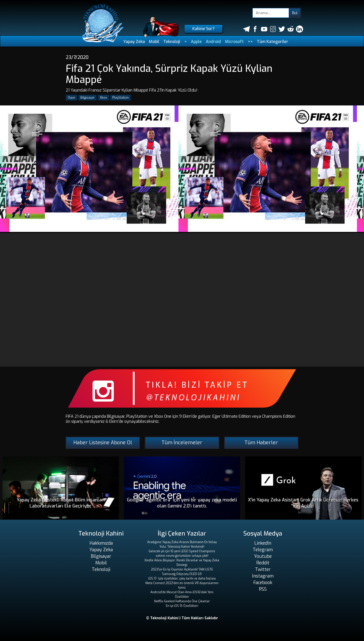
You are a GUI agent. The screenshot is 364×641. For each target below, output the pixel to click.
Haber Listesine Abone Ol (103, 443)
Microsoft (234, 42)
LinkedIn (263, 543)
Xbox (103, 98)
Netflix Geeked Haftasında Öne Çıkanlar (182, 601)
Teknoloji (172, 42)
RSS (263, 589)
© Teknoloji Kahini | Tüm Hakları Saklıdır (182, 618)
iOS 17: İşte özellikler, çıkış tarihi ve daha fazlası (182, 579)
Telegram (263, 550)
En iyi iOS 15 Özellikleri (182, 606)
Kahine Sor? (203, 29)
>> (250, 42)
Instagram (263, 576)
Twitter (263, 569)
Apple (196, 42)
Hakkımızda (101, 543)
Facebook (263, 583)
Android (213, 42)
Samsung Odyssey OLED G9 (182, 574)
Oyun (71, 98)
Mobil (154, 42)
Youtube (263, 556)
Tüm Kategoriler (272, 42)
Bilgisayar (87, 98)
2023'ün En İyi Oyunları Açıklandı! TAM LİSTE (182, 569)
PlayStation (120, 98)
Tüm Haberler (261, 443)
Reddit (263, 563)
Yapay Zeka (134, 42)
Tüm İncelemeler (182, 443)
